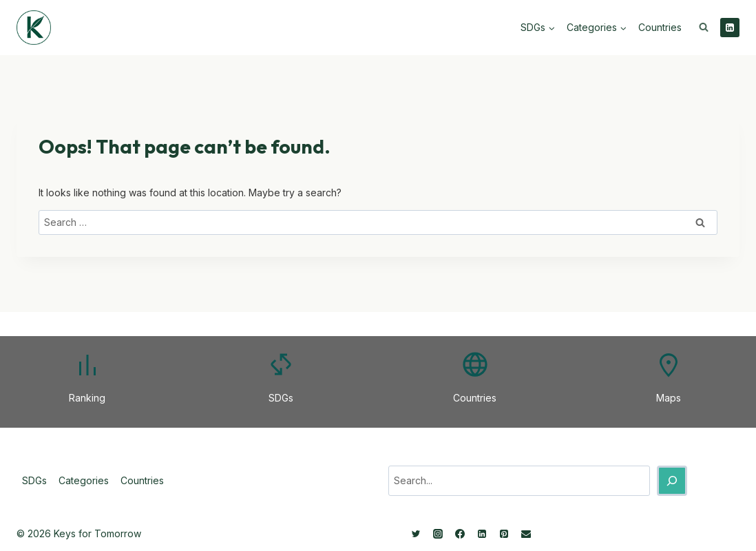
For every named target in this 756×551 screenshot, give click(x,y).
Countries (660, 27)
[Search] (672, 481)
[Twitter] (416, 534)
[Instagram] (438, 534)
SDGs (281, 398)
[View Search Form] (704, 28)
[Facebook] (460, 534)
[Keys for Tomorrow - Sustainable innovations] (34, 28)
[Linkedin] (730, 28)
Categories (84, 480)
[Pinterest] (504, 534)
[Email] (526, 534)
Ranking (87, 398)
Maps (669, 398)
